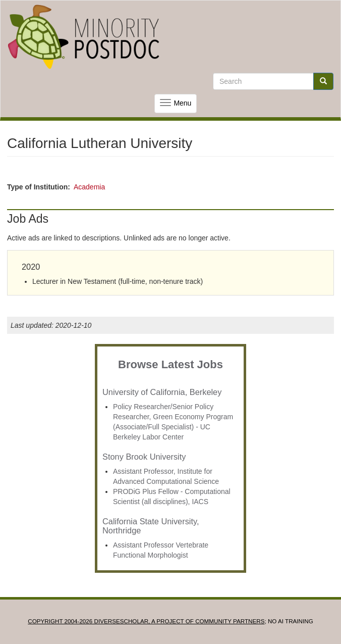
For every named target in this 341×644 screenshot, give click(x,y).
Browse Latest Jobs (170, 364)
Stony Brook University (144, 457)
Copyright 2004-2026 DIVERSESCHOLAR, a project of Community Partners (146, 621)
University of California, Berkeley (162, 392)
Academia (89, 187)
